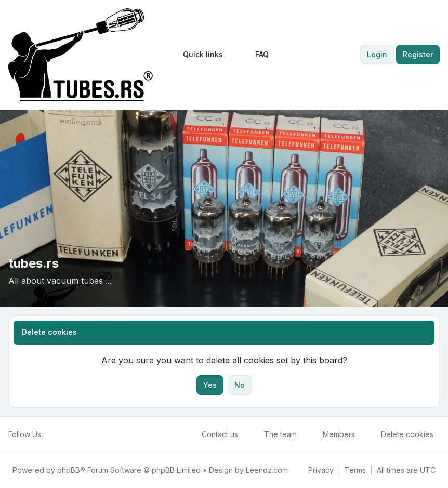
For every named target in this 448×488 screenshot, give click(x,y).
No (240, 385)
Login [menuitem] (377, 54)
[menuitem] (198, 55)
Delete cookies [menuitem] (400, 434)
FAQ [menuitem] (255, 55)
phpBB (69, 470)
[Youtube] (65, 434)
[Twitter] (57, 434)
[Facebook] (49, 434)
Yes (210, 385)
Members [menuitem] (332, 434)
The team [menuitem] (274, 434)
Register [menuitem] (418, 54)
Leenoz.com (267, 470)
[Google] (74, 434)
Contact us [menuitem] (213, 434)
